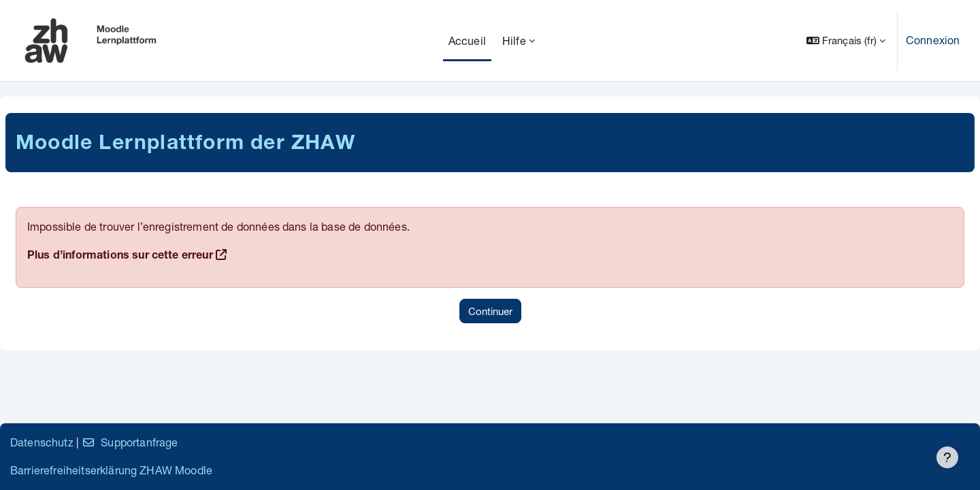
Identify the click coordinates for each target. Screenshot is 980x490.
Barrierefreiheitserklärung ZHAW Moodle (111, 470)
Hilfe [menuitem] (514, 40)
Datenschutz (42, 442)
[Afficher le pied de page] (947, 457)
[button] (846, 40)
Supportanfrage (130, 442)
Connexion (933, 40)
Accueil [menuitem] (467, 40)
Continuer (490, 311)
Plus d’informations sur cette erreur (120, 257)
